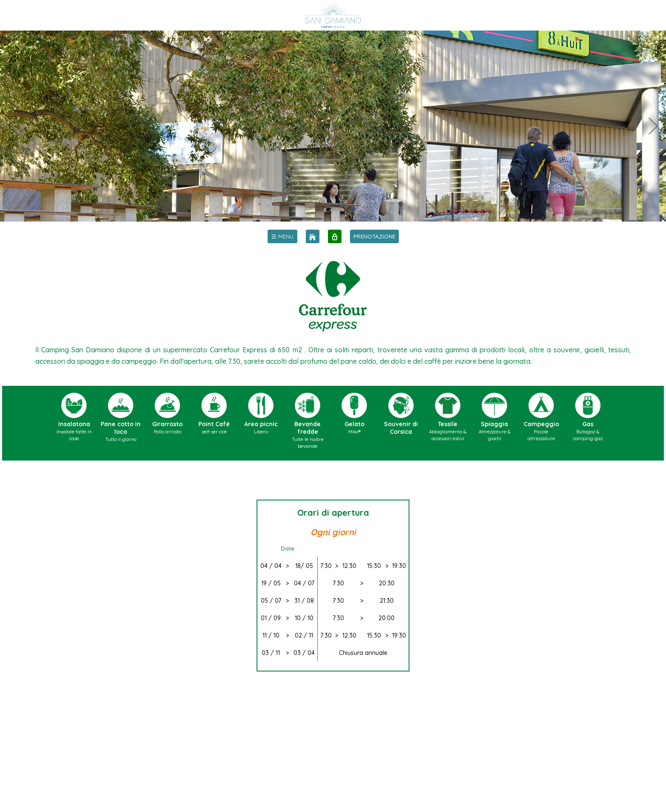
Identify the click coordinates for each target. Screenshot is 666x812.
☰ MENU (282, 236)
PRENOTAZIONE (374, 236)
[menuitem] (282, 236)
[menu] (282, 236)
